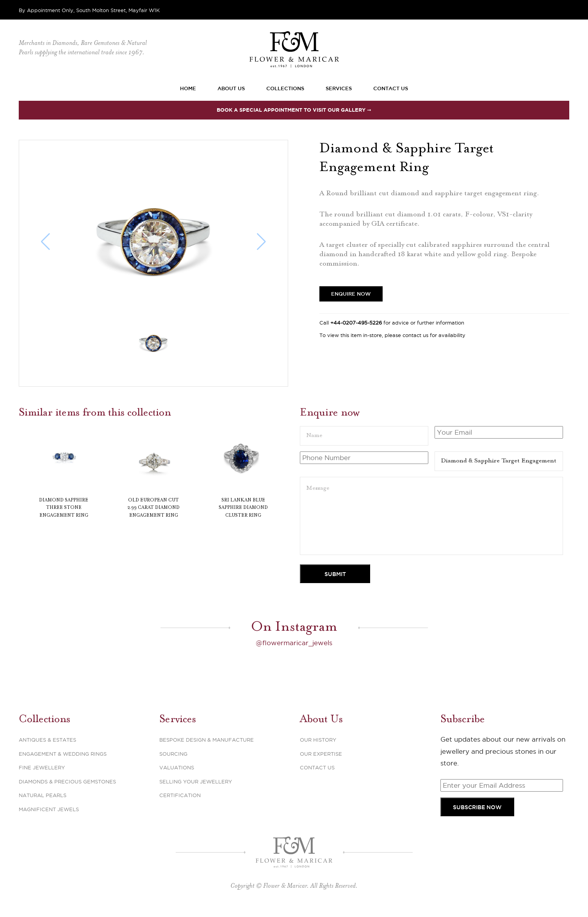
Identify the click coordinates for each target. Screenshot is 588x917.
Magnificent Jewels (49, 809)
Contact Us (391, 88)
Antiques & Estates (47, 740)
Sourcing (173, 754)
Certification (180, 795)
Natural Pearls (43, 795)
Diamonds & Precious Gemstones (67, 781)
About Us (231, 88)
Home (188, 88)
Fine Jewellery (42, 767)
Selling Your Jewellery (196, 781)
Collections (285, 88)
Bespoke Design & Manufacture (207, 740)
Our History (318, 740)
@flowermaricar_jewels (294, 643)
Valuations (177, 767)
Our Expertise (321, 754)
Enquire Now (351, 294)
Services (339, 88)
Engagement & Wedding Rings (63, 754)
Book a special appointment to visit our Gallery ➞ (294, 110)
